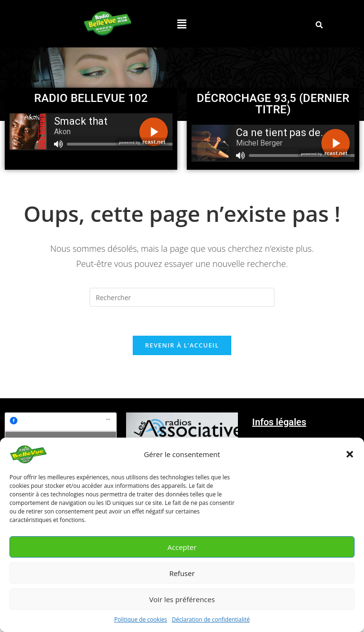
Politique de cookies (141, 619)
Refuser (182, 573)
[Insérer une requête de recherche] (182, 297)
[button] (350, 454)
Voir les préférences (182, 599)
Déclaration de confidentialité (211, 619)
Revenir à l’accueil (182, 345)
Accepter (182, 547)
